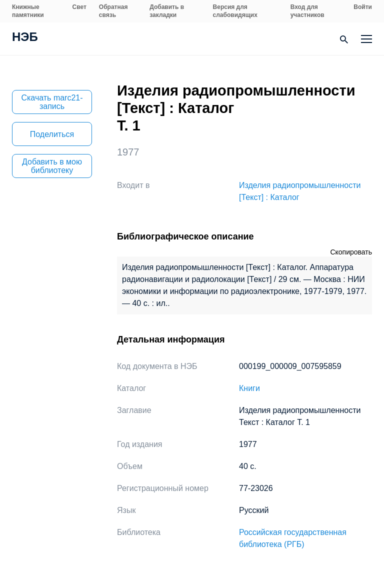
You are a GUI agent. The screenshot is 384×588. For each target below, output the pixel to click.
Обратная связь (113, 11)
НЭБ (25, 38)
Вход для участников (307, 11)
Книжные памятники (28, 11)
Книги (249, 388)
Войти (363, 7)
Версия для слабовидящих (235, 11)
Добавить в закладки (167, 11)
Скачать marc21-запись (52, 102)
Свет (79, 7)
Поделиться (52, 134)
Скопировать (351, 252)
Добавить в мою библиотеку (52, 166)
